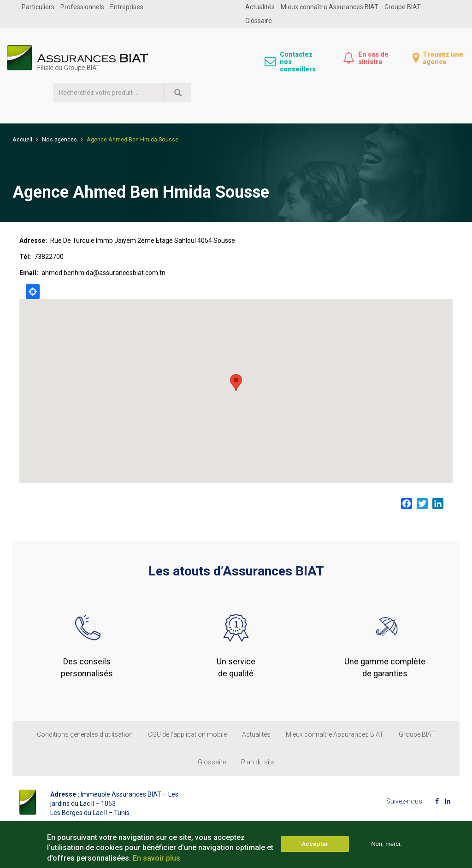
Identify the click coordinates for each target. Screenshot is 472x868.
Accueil (22, 137)
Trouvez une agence (443, 58)
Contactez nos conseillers (298, 62)
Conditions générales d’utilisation (85, 732)
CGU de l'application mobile (187, 732)
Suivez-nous (404, 799)
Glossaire (259, 21)
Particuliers (38, 7)
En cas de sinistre (373, 58)
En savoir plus (156, 858)
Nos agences (59, 137)
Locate (33, 289)
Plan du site (258, 760)
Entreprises (127, 7)
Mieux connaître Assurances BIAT (330, 7)
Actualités (260, 7)
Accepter (315, 844)
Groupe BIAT (403, 7)
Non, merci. (386, 844)
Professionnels (82, 7)
